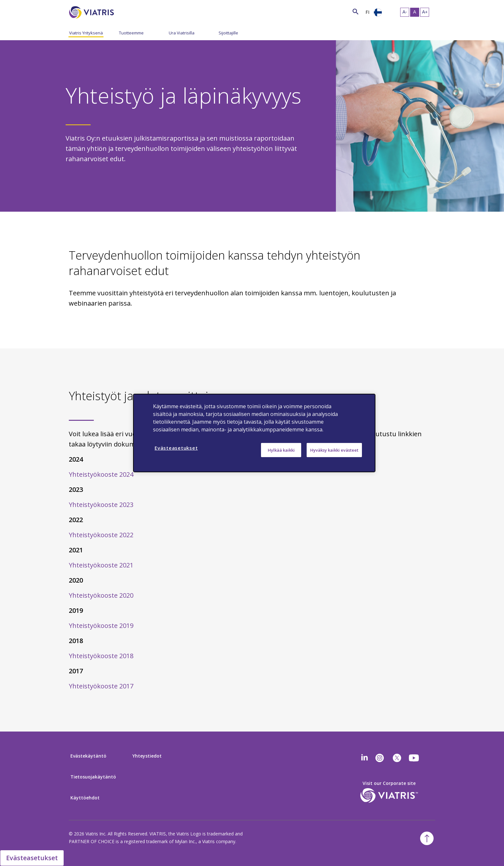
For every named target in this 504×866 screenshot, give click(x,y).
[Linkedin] (364, 758)
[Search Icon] (355, 11)
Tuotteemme (131, 33)
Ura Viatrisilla (182, 33)
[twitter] (397, 758)
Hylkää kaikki (281, 450)
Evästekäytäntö (88, 756)
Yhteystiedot (147, 756)
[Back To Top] (427, 838)
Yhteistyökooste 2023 (101, 505)
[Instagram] (380, 758)
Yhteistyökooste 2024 (101, 474)
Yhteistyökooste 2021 (101, 565)
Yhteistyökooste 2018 (101, 656)
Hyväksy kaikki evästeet (334, 450)
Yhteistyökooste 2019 (101, 626)
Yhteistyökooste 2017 (101, 686)
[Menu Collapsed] (114, 32)
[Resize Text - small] (405, 12)
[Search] (126, 11)
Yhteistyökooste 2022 (101, 535)
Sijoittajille (228, 33)
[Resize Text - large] (425, 12)
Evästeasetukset (32, 858)
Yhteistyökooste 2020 (101, 595)
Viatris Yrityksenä (86, 33)
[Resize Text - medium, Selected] (415, 12)
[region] (254, 433)
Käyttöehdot (85, 798)
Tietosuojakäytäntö (93, 777)
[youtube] (414, 758)
